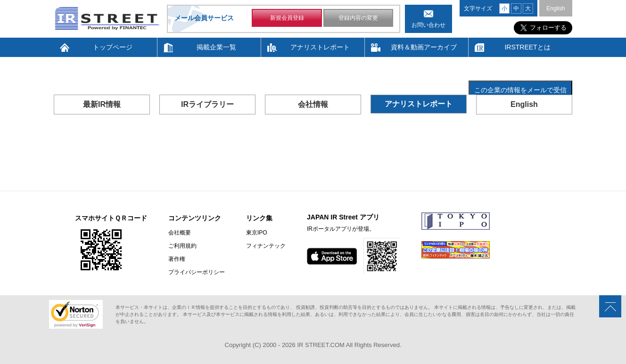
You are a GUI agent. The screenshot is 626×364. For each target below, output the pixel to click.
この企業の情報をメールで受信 (520, 90)
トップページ (113, 47)
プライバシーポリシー (197, 272)
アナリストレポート (320, 47)
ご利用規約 (182, 246)
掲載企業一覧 (216, 47)
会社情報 (313, 104)
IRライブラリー (207, 104)
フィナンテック (266, 246)
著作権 (177, 259)
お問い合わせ (428, 25)
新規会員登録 (287, 18)
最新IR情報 (102, 104)
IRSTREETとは (527, 47)
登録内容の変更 (358, 18)
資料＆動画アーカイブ (424, 47)
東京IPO (257, 233)
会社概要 (180, 233)
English (556, 8)
